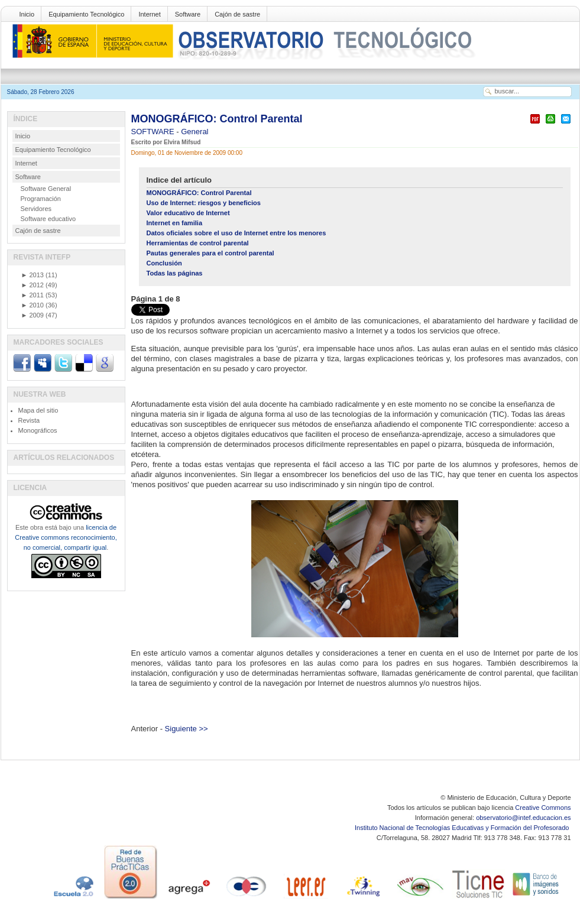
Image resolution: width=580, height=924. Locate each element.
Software (188, 14)
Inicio (27, 14)
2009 (33, 315)
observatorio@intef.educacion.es (523, 818)
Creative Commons (543, 808)
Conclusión (164, 263)
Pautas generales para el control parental (210, 253)
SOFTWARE (154, 132)
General (195, 132)
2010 (33, 305)
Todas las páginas (175, 273)
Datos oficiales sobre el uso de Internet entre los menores (236, 233)
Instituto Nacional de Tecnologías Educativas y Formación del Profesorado (463, 828)
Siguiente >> (187, 729)
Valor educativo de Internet (188, 213)
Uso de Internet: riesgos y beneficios (204, 203)
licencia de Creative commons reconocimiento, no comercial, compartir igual (66, 537)
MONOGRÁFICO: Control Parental (217, 119)
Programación (41, 199)
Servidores (36, 209)
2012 (33, 285)
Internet (149, 14)
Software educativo (48, 219)
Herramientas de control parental (198, 243)
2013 (33, 275)
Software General (46, 189)
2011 (33, 295)
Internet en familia (175, 223)
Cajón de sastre (237, 14)
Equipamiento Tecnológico (86, 14)
